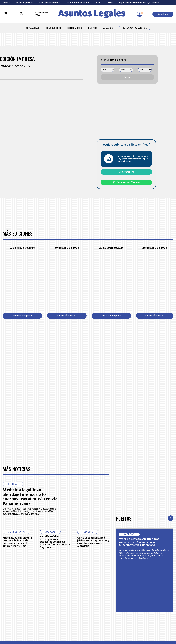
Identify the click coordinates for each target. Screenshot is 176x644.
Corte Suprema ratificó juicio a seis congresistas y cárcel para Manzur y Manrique (93, 443)
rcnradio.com (160, 630)
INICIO (5, 589)
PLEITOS (93, 28)
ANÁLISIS (108, 28)
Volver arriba (159, 549)
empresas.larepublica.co (73, 630)
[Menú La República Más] (5, 14)
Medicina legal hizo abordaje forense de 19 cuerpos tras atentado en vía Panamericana (30, 397)
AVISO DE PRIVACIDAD (100, 596)
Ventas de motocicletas (78, 2)
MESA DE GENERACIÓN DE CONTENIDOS (100, 590)
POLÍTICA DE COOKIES (66, 610)
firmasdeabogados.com (108, 630)
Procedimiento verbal (50, 2)
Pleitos (124, 419)
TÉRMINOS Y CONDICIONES (69, 602)
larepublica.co (16, 630)
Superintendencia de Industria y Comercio (139, 2)
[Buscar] (21, 14)
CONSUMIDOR (75, 28)
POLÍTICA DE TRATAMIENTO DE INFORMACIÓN (103, 603)
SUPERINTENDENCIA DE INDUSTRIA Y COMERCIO (101, 610)
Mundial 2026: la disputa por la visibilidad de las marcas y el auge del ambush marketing (17, 443)
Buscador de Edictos (135, 28)
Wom (110, 2)
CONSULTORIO (53, 28)
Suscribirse (163, 14)
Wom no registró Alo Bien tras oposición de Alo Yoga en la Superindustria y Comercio (139, 443)
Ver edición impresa (22, 316)
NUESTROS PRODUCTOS (67, 596)
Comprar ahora (126, 172)
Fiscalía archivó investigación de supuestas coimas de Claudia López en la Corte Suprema (55, 443)
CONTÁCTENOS (63, 590)
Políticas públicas (25, 2)
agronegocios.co (41, 630)
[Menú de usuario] (140, 14)
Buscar (127, 77)
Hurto (98, 2)
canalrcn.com (137, 630)
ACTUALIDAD (32, 28)
